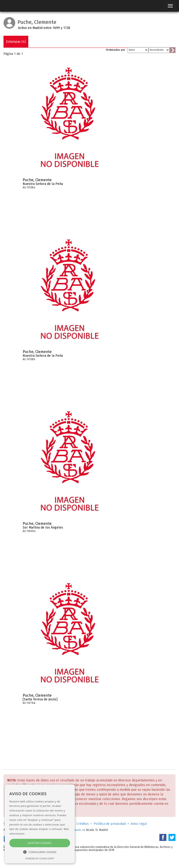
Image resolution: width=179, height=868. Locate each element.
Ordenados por (116, 50)
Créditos (83, 824)
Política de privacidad (110, 824)
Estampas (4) (16, 42)
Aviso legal (139, 824)
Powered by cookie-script (40, 859)
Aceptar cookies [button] (40, 843)
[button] (40, 852)
